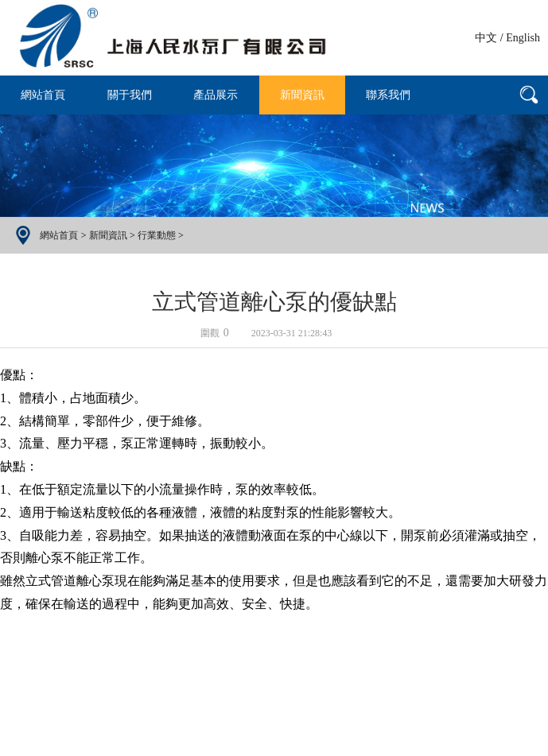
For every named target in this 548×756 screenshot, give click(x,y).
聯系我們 (388, 95)
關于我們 (130, 95)
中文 (486, 38)
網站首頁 (43, 95)
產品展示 (216, 95)
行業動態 (157, 235)
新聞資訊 (302, 95)
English (523, 38)
